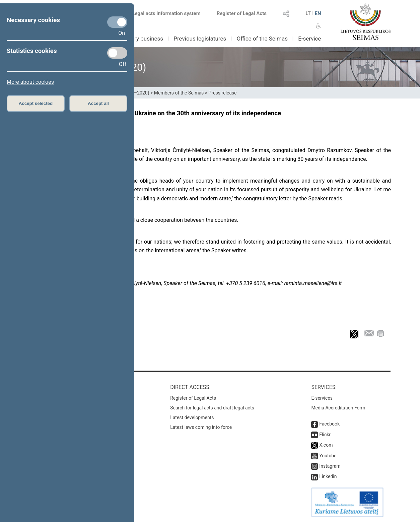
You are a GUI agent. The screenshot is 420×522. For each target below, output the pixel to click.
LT (308, 13)
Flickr (325, 435)
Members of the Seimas (179, 93)
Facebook (329, 424)
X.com (326, 445)
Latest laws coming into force (201, 427)
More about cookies (30, 82)
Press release (223, 93)
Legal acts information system (166, 13)
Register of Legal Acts (242, 13)
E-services (322, 398)
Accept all (98, 103)
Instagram (330, 466)
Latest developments (192, 417)
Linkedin (328, 476)
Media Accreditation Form (338, 408)
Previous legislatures (200, 39)
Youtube (328, 456)
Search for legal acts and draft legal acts (212, 408)
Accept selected (36, 103)
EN (318, 13)
